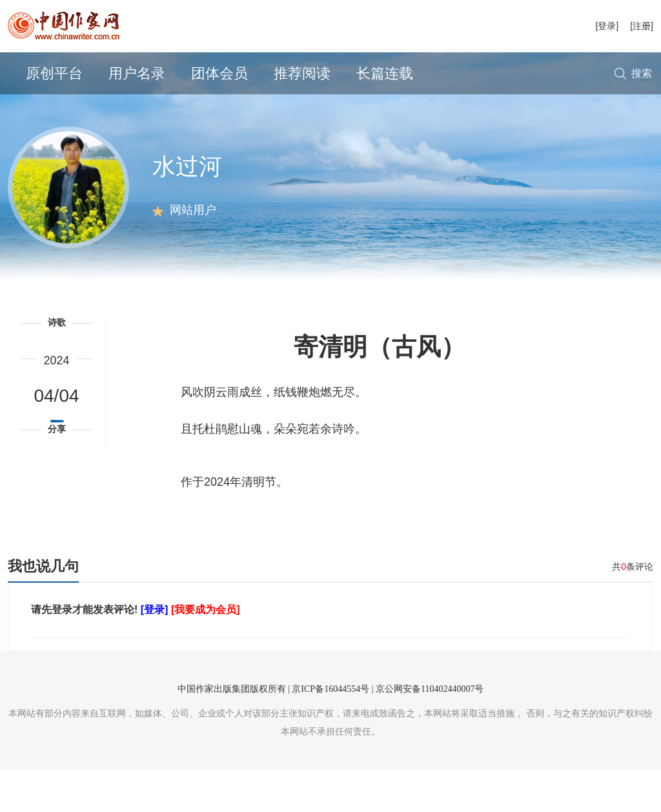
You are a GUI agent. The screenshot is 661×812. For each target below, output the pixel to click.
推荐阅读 (302, 73)
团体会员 (219, 73)
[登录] (607, 26)
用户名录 (137, 73)
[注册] (642, 26)
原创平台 (54, 73)
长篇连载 (385, 73)
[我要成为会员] (206, 651)
